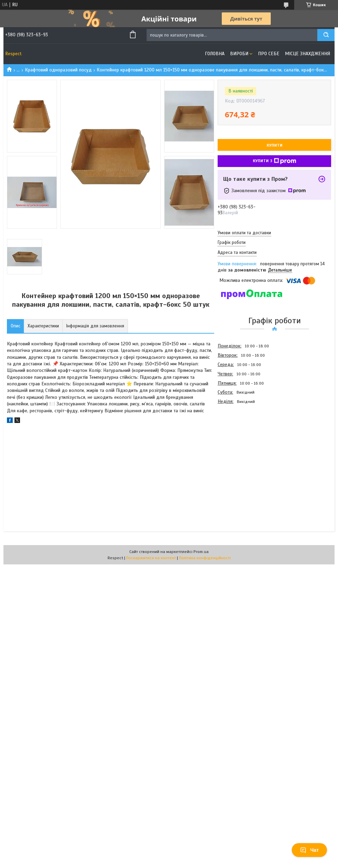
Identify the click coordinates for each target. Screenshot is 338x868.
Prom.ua (201, 552)
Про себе (269, 54)
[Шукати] (326, 35)
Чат (309, 850)
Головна (215, 54)
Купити (275, 145)
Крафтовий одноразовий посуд (58, 70)
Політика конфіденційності (205, 558)
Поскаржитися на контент (151, 558)
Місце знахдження (307, 54)
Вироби (239, 54)
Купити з (275, 161)
